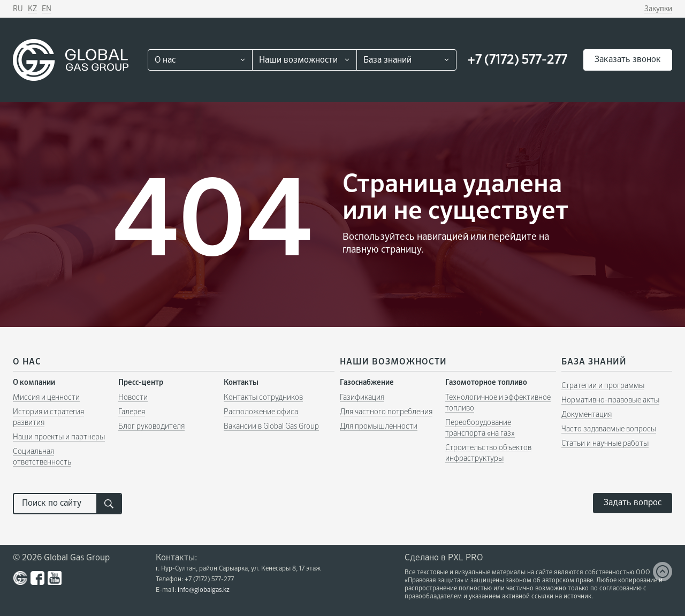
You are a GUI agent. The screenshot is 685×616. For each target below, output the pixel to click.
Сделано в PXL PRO (444, 558)
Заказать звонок (628, 60)
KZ (32, 9)
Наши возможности (298, 60)
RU (18, 9)
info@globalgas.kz (204, 590)
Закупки (658, 9)
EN (47, 9)
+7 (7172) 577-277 (517, 60)
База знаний (387, 60)
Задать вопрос (633, 503)
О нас (165, 60)
